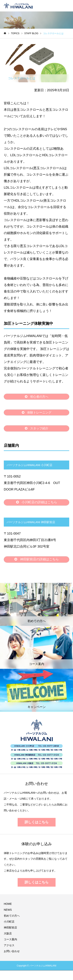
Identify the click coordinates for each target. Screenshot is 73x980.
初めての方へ (12, 916)
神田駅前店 (10, 927)
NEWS (8, 910)
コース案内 (10, 939)
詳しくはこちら (37, 822)
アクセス (9, 945)
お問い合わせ (12, 951)
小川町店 (9, 922)
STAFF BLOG (16, 47)
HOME (8, 904)
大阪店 (8, 933)
